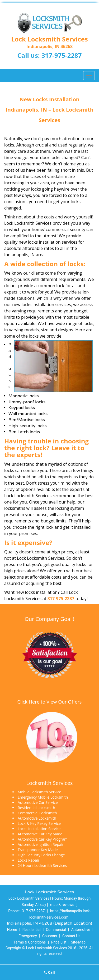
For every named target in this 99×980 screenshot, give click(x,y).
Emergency (28, 936)
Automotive (81, 930)
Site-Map (78, 942)
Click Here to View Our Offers (50, 702)
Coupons (50, 936)
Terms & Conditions (30, 942)
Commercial (56, 930)
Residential (32, 930)
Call (49, 972)
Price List (59, 942)
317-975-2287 (62, 55)
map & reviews (63, 905)
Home (12, 930)
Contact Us (71, 936)
